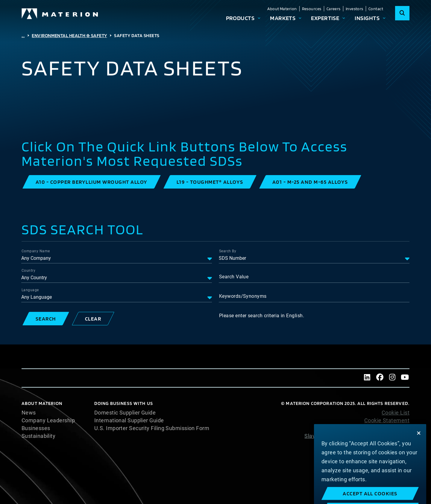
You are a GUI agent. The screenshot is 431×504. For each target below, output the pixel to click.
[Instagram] (392, 378)
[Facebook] (380, 378)
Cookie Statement (387, 420)
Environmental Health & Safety (69, 35)
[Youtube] (405, 378)
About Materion (282, 9)
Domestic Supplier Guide (125, 413)
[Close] (419, 441)
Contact (376, 9)
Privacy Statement (386, 428)
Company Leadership (48, 420)
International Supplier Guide (129, 420)
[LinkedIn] (367, 378)
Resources (312, 9)
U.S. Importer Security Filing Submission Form (152, 428)
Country (28, 271)
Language (30, 290)
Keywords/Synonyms (243, 296)
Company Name (36, 251)
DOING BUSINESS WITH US (124, 403)
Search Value (234, 277)
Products (240, 18)
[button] (92, 182)
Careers (334, 9)
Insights (367, 18)
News (29, 413)
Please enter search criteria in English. (262, 316)
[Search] (402, 13)
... (23, 35)
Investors (355, 9)
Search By (228, 251)
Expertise (325, 18)
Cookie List (396, 413)
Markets (283, 18)
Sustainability (38, 436)
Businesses (36, 428)
